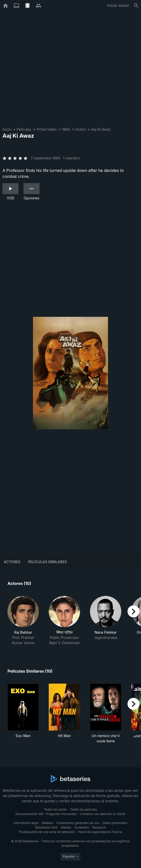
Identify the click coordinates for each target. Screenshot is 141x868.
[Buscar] (136, 5)
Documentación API (29, 814)
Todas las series (55, 809)
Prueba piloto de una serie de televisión (47, 832)
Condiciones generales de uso (78, 823)
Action (80, 129)
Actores (12, 562)
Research (99, 827)
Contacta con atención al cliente (103, 814)
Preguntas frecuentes (61, 814)
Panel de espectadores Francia (100, 832)
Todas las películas (84, 809)
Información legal (26, 823)
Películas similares (47, 562)
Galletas (47, 823)
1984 (66, 129)
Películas (24, 129)
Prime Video (46, 129)
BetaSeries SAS (46, 827)
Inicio (7, 129)
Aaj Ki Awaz (101, 129)
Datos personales (115, 823)
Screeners (82, 827)
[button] (23, 621)
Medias (66, 827)
